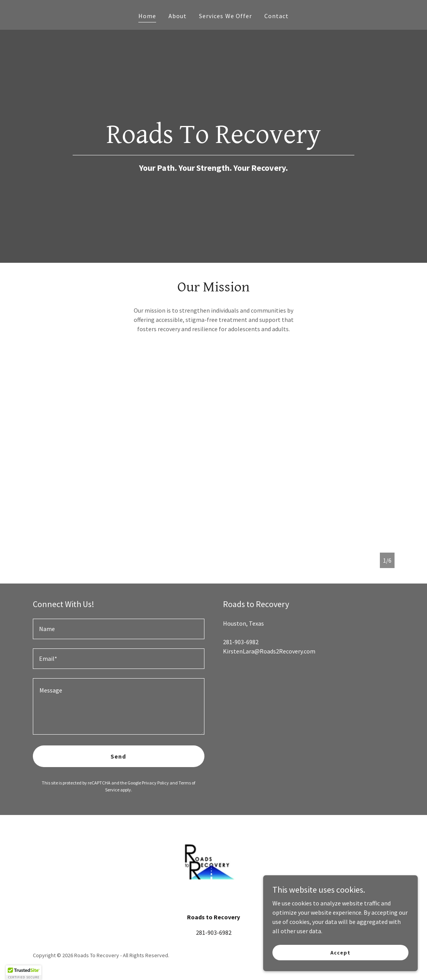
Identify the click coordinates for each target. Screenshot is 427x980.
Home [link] (147, 16)
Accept (340, 952)
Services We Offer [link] (225, 16)
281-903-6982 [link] (241, 642)
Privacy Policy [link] (155, 783)
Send (118, 756)
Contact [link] (276, 16)
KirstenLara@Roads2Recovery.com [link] (269, 651)
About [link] (178, 16)
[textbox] (119, 629)
